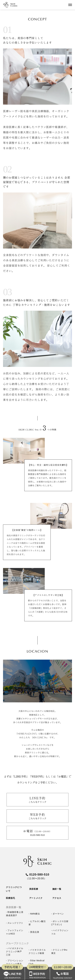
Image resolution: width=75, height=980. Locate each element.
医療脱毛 (10, 898)
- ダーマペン (58, 914)
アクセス (57, 898)
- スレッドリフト (15, 923)
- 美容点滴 (34, 932)
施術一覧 (57, 889)
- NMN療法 (34, 914)
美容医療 (34, 889)
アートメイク (36, 898)
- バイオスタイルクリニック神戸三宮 (15, 952)
